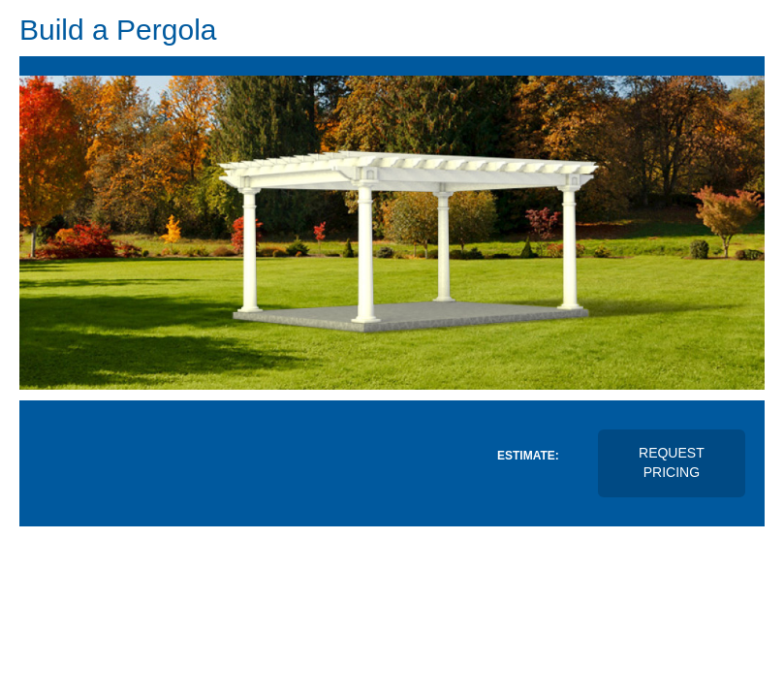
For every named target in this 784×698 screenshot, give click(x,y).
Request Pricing (672, 462)
